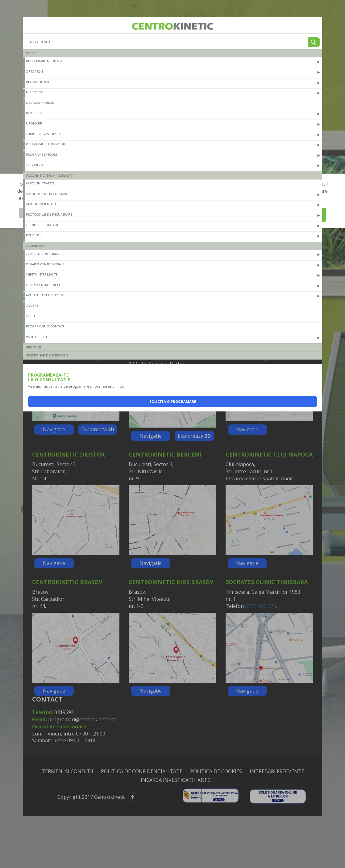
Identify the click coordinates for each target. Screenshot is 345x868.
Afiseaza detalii (38, 213)
